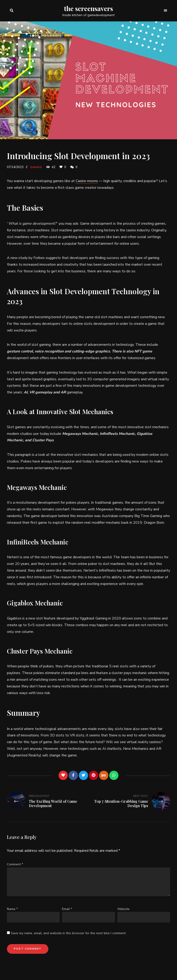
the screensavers (88, 9)
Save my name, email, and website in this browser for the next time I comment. (69, 933)
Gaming (36, 167)
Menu (165, 11)
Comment (15, 864)
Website (123, 909)
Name (12, 909)
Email (67, 909)
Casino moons (87, 181)
